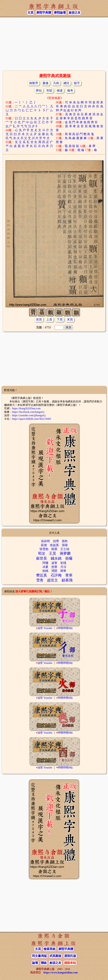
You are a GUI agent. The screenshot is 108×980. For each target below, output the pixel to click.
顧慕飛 (67, 580)
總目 (66, 83)
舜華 (63, 571)
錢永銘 (56, 558)
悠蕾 (54, 567)
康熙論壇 (60, 13)
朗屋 (54, 549)
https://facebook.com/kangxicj (28, 412)
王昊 (53, 553)
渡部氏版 (70, 956)
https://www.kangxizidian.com (61, 972)
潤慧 (54, 571)
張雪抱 (44, 549)
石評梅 (56, 575)
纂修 (46, 83)
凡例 (56, 83)
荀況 (42, 553)
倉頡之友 (75, 13)
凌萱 (54, 563)
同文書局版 (39, 956)
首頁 (39, 319)
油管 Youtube (45, 628)
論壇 (35, 963)
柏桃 (45, 571)
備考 (70, 91)
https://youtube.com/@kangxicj (29, 415)
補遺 (60, 91)
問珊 (45, 563)
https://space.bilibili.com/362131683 (32, 419)
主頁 (30, 13)
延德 (44, 545)
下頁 (60, 319)
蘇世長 (42, 558)
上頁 (49, 319)
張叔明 (45, 541)
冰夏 (45, 567)
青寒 (69, 575)
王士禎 (65, 549)
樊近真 (42, 575)
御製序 (34, 83)
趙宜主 (53, 580)
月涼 (63, 567)
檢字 (77, 83)
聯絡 (44, 963)
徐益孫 (54, 545)
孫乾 (65, 541)
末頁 (70, 319)
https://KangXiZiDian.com (26, 408)
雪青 (40, 580)
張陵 (65, 545)
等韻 (49, 91)
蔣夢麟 (65, 553)
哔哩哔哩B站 (65, 628)
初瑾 (63, 563)
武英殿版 (55, 956)
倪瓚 (56, 541)
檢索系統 (50, 949)
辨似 (39, 91)
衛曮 (69, 558)
